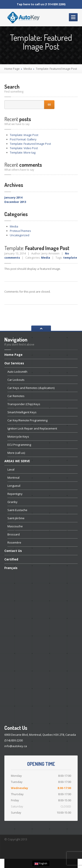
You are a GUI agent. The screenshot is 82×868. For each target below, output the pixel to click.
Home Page (12, 69)
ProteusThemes (20, 231)
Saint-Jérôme (16, 518)
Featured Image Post (30, 144)
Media (28, 69)
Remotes (16, 396)
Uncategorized (20, 235)
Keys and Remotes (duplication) (31, 388)
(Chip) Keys (24, 404)
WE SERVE (17, 461)
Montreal (13, 478)
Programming (19, 445)
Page (13, 355)
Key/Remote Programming (27, 420)
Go (49, 105)
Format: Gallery (23, 139)
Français (11, 568)
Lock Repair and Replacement (32, 428)
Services (14, 363)
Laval (11, 469)
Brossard (14, 534)
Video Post (24, 148)
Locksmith (17, 372)
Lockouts (16, 380)
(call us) (16, 453)
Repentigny (15, 494)
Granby (12, 502)
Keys (22, 412)
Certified (11, 559)
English (41, 863)
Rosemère (14, 542)
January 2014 (13, 197)
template (70, 258)
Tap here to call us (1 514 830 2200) (41, 4)
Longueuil (14, 486)
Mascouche (15, 526)
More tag (23, 152)
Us (13, 551)
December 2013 (15, 202)
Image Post (24, 135)
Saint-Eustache (17, 510)
